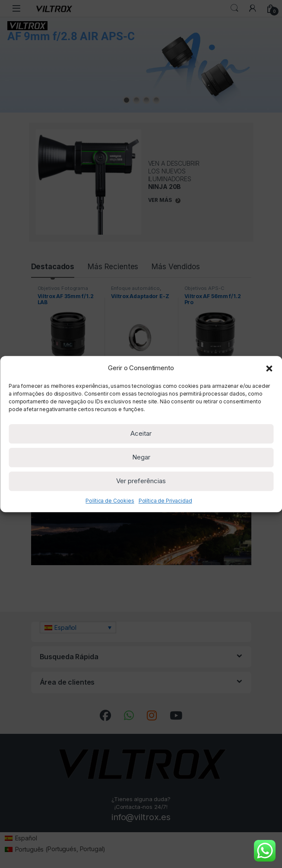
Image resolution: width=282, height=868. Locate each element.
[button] (269, 368)
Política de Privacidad (165, 501)
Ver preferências (141, 481)
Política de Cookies (110, 501)
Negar (141, 457)
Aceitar (141, 433)
